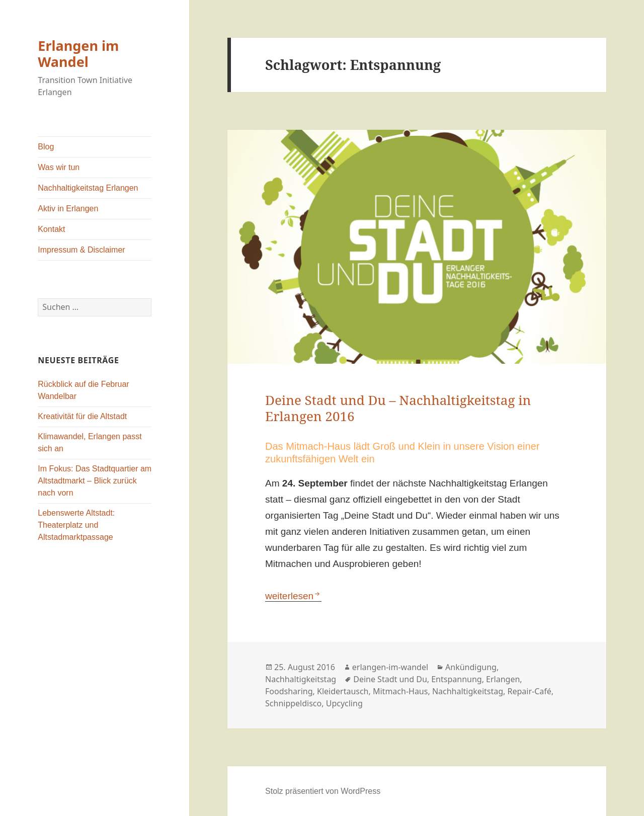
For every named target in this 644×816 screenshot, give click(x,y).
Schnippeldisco (293, 703)
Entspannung (456, 679)
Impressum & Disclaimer (81, 250)
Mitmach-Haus (400, 691)
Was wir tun (59, 167)
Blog (46, 147)
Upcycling (344, 703)
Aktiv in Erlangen (68, 209)
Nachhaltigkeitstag (301, 679)
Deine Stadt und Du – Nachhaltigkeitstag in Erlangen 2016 (398, 408)
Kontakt (51, 229)
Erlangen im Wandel (78, 54)
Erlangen (503, 679)
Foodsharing (289, 691)
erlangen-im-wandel (390, 667)
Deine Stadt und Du (390, 679)
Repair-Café (530, 691)
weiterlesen (293, 596)
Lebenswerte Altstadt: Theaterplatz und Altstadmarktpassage (76, 525)
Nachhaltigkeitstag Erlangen (88, 188)
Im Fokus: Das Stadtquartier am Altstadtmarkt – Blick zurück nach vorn (95, 481)
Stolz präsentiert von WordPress (323, 791)
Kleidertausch (343, 691)
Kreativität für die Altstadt (82, 416)
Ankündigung (471, 667)
